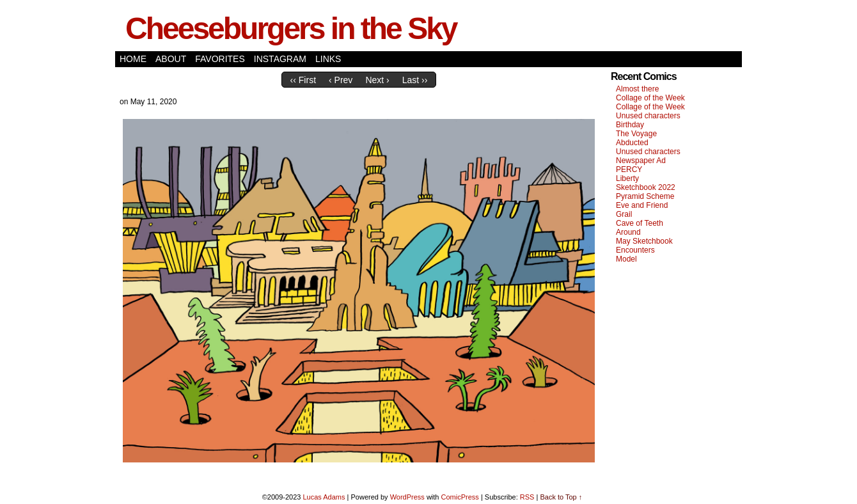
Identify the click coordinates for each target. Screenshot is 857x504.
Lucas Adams (324, 497)
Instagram (280, 59)
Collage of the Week (650, 98)
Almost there (637, 89)
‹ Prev (341, 80)
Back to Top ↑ (561, 497)
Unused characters (648, 116)
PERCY (629, 169)
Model (626, 259)
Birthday (630, 125)
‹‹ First (303, 80)
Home (133, 59)
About (171, 59)
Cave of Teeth (640, 223)
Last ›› (415, 80)
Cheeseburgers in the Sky (291, 28)
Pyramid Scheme (645, 196)
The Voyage (636, 134)
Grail (624, 214)
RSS (527, 497)
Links (328, 59)
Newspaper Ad (641, 161)
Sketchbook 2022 (646, 187)
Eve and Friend (642, 205)
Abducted (632, 143)
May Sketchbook (644, 241)
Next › (377, 80)
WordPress (407, 497)
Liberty (627, 178)
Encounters (635, 250)
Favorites (220, 59)
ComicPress (460, 497)
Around (628, 232)
